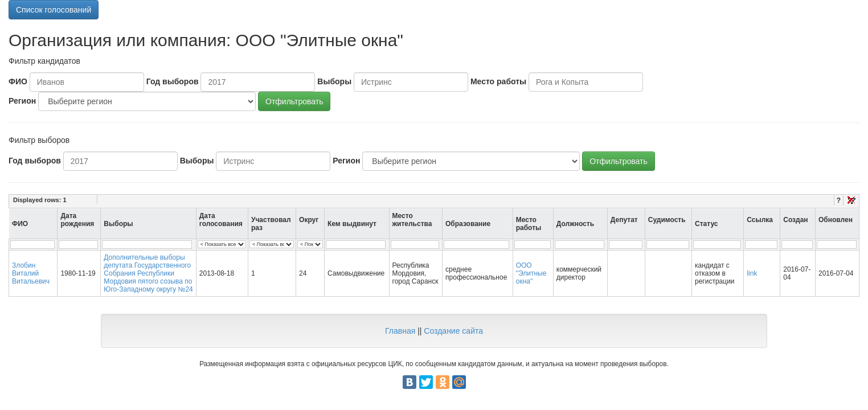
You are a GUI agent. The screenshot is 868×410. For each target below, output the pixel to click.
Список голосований (54, 10)
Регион (22, 101)
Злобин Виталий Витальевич (31, 273)
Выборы (334, 81)
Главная (400, 331)
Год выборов (173, 81)
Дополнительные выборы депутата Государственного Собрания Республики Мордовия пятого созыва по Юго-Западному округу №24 (148, 273)
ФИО (18, 81)
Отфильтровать (294, 101)
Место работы (498, 81)
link (752, 273)
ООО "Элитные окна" (531, 273)
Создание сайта (453, 331)
